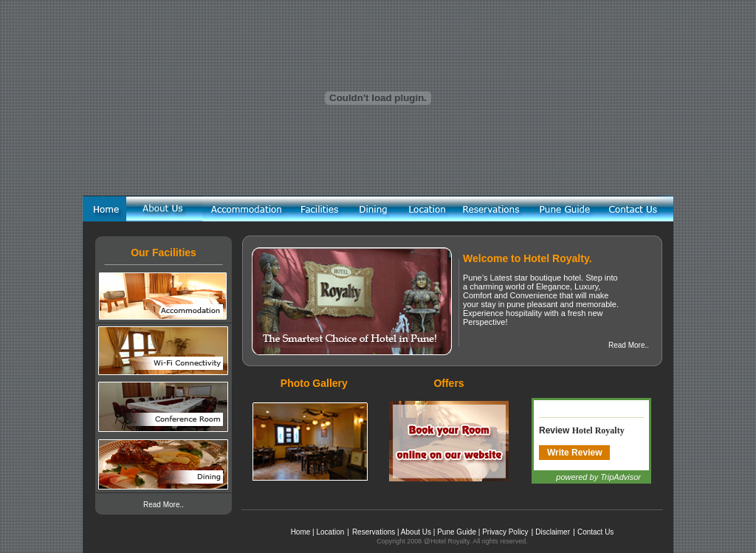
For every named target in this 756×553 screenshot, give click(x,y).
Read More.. (164, 505)
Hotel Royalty (598, 430)
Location (330, 532)
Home (301, 532)
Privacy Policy (505, 532)
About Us (416, 532)
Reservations (374, 532)
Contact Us (595, 532)
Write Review (574, 453)
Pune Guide (457, 532)
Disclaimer (553, 532)
